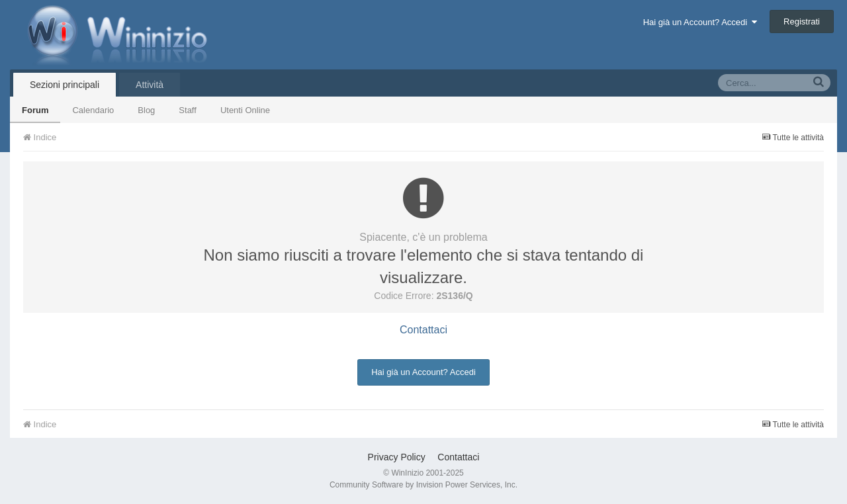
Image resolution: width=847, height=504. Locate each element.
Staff (188, 110)
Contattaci (423, 330)
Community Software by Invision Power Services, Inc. (423, 485)
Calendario (93, 110)
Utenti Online (245, 110)
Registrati (802, 21)
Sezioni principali (65, 85)
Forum (35, 110)
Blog (146, 110)
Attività (150, 85)
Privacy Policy (397, 457)
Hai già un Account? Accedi (700, 22)
